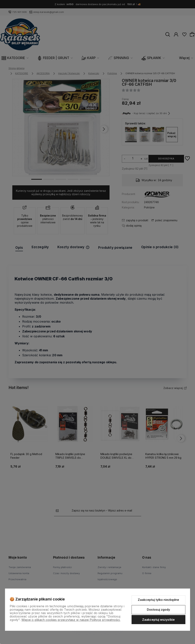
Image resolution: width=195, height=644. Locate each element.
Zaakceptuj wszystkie (158, 620)
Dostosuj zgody (158, 610)
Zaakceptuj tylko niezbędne (158, 600)
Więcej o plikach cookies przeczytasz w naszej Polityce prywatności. (71, 620)
